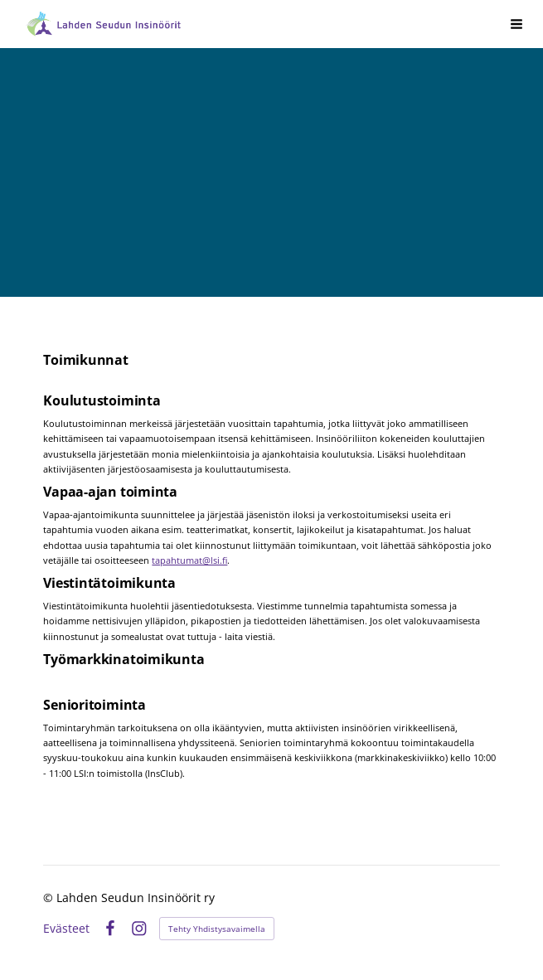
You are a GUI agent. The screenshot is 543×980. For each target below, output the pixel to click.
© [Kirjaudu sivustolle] (50, 898)
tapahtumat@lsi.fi (189, 560)
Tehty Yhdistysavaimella (217, 929)
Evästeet (66, 929)
